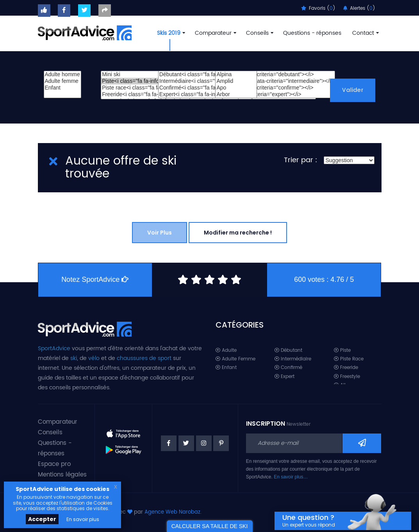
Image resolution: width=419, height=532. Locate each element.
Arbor (236, 94)
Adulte (226, 350)
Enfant (62, 88)
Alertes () (359, 8)
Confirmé (288, 368)
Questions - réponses (312, 33)
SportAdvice (54, 348)
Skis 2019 (170, 33)
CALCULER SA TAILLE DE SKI (210, 526)
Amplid (236, 81)
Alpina (236, 74)
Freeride (346, 368)
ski (74, 358)
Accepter (42, 519)
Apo (236, 88)
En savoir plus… (291, 477)
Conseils (259, 33)
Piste (342, 350)
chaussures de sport (144, 358)
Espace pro (54, 464)
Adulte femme (62, 81)
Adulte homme (62, 74)
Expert (284, 377)
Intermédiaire (293, 359)
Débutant (288, 350)
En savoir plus (83, 519)
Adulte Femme (235, 359)
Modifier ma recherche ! (238, 233)
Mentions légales (62, 475)
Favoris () (318, 8)
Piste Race (349, 359)
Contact (365, 33)
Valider (353, 90)
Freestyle (347, 377)
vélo (94, 358)
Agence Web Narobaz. (173, 512)
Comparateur (215, 33)
